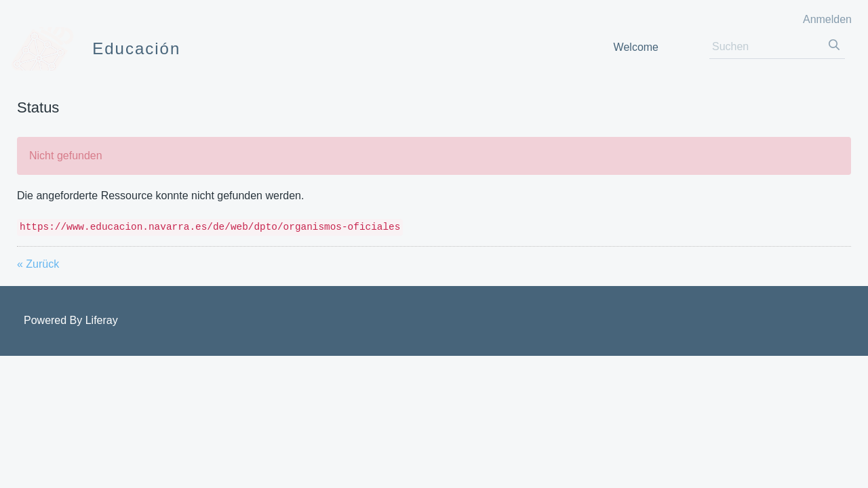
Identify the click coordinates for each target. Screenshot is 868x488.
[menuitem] (636, 47)
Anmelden (827, 19)
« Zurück (38, 264)
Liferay (102, 320)
